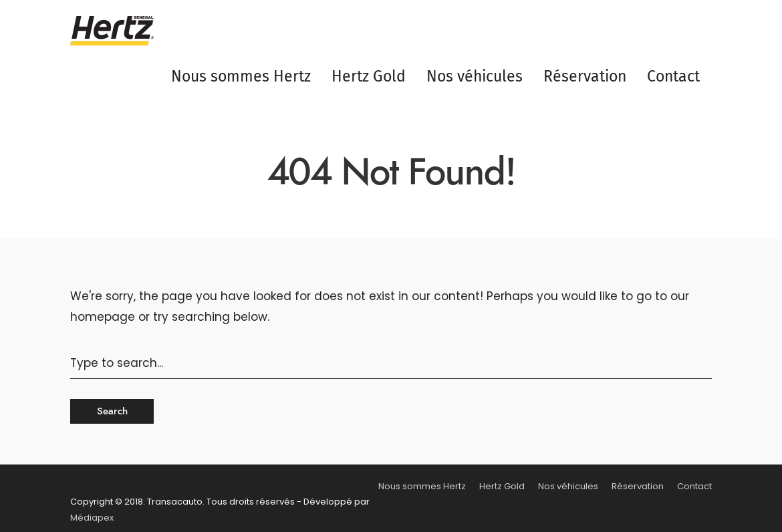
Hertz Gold (369, 76)
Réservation (585, 76)
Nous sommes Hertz (241, 76)
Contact (673, 76)
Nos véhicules (475, 76)
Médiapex (92, 518)
